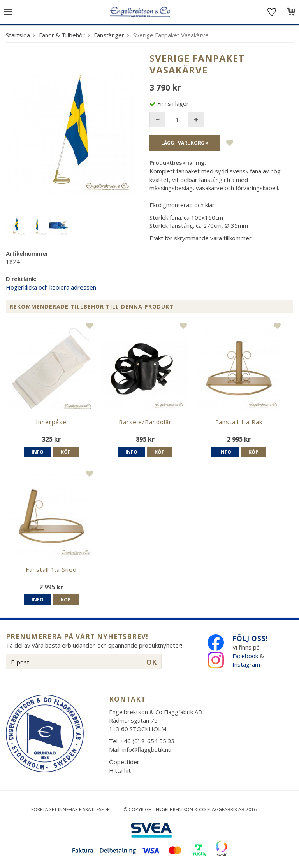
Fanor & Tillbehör (62, 35)
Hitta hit (120, 770)
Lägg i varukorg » (185, 143)
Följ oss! (250, 638)
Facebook (245, 656)
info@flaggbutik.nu (147, 749)
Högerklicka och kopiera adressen (51, 287)
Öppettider (124, 762)
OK (151, 662)
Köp (66, 452)
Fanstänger (109, 35)
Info (38, 452)
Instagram (247, 664)
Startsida (18, 35)
